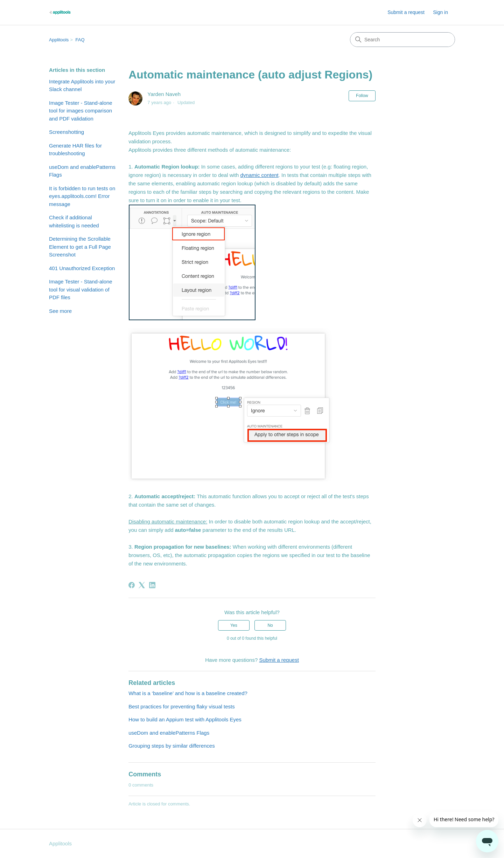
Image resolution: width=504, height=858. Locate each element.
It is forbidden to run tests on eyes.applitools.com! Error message (82, 196)
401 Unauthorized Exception (82, 268)
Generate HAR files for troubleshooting (75, 150)
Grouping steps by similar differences (172, 746)
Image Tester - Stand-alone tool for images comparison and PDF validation (81, 111)
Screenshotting (66, 132)
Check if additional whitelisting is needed (74, 221)
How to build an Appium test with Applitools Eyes (185, 719)
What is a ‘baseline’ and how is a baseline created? (188, 693)
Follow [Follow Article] (362, 96)
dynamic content (260, 175)
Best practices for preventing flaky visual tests (181, 706)
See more (60, 311)
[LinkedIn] (152, 585)
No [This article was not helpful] (270, 625)
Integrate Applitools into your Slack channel (82, 85)
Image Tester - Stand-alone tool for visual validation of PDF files (81, 289)
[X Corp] (142, 585)
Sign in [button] (440, 12)
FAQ (80, 40)
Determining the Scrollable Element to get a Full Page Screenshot (80, 247)
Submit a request (406, 12)
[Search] (402, 40)
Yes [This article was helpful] (234, 625)
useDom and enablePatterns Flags (82, 171)
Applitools (59, 40)
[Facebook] (132, 585)
